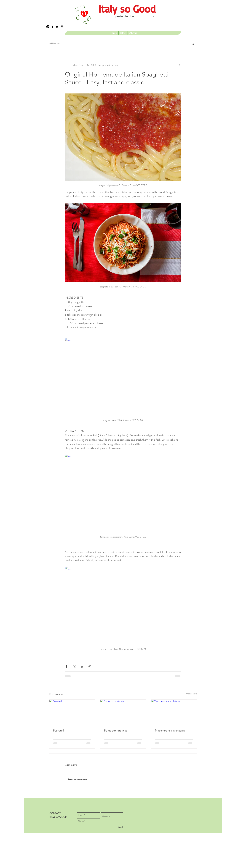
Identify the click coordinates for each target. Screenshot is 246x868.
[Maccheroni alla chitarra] (174, 712)
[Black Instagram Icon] (62, 27)
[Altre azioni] (179, 65)
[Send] (120, 827)
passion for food (125, 16)
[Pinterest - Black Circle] (48, 27)
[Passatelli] (72, 712)
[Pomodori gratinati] (123, 712)
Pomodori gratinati (116, 731)
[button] (193, 44)
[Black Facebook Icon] (53, 27)
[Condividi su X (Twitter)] (74, 666)
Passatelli (59, 731)
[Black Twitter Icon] (57, 27)
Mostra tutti (191, 694)
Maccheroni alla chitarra (170, 731)
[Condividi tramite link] (90, 666)
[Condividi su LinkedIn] (82, 666)
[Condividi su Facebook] (66, 666)
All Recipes (54, 44)
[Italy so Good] (127, 9)
